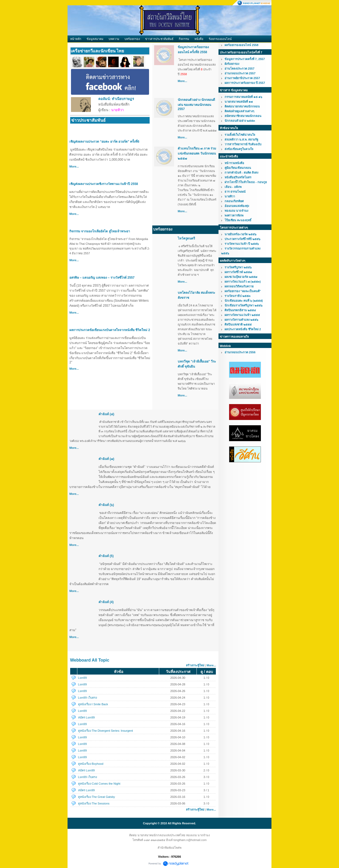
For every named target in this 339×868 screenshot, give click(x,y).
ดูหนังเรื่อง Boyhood (91, 764)
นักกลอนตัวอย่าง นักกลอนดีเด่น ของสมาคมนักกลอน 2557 (196, 104)
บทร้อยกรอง (132, 39)
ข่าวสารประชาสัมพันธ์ (159, 39)
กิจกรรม (184, 39)
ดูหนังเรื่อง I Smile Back (93, 704)
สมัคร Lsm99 (86, 717)
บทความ (114, 39)
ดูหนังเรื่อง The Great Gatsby (97, 797)
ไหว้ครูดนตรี (186, 238)
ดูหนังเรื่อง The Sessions (94, 803)
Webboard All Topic (90, 660)
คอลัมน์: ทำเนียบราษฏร (116, 99)
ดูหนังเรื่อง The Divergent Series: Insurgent (106, 731)
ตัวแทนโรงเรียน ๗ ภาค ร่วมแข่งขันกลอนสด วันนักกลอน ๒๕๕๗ (197, 153)
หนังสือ (199, 39)
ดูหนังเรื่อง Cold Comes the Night (99, 784)
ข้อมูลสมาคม (95, 39)
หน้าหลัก (76, 39)
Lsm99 (82, 678)
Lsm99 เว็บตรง (88, 698)
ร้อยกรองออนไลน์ (220, 39)
